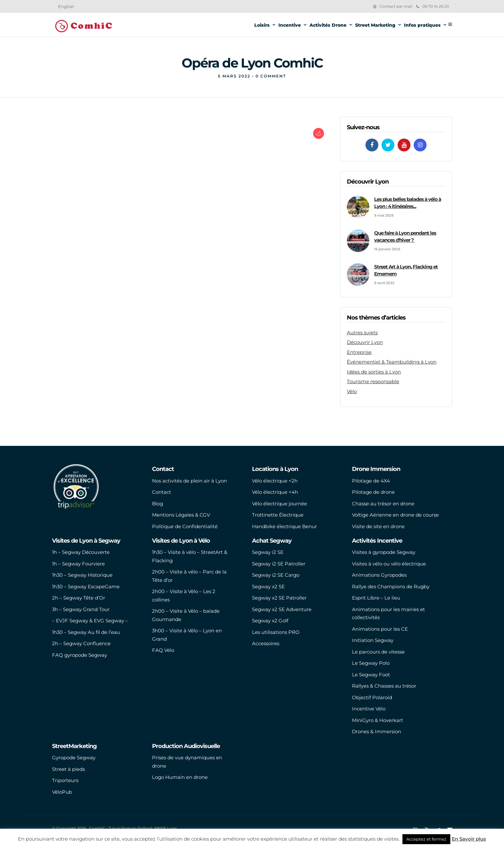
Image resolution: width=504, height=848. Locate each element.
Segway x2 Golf (270, 621)
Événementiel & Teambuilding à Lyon (392, 362)
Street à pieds (68, 769)
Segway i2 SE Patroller (279, 564)
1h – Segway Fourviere (78, 564)
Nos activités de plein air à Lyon (189, 481)
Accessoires (266, 643)
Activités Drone (328, 25)
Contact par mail (396, 6)
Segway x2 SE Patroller (279, 598)
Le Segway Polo (371, 663)
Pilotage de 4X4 (371, 481)
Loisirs (262, 25)
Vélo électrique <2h (275, 481)
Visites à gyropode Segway (384, 552)
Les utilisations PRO (276, 632)
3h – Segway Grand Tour (81, 609)
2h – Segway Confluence (81, 643)
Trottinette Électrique (278, 515)
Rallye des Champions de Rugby (391, 586)
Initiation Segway (373, 640)
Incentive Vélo (369, 709)
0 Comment (271, 76)
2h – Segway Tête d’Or (79, 598)
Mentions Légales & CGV (181, 515)
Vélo (352, 391)
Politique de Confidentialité (185, 526)
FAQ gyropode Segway (80, 655)
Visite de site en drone (378, 526)
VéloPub (62, 792)
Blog (157, 504)
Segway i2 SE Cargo (276, 575)
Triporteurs (65, 780)
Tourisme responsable (373, 381)
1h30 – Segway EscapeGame (86, 586)
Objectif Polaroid (372, 697)
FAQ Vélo (163, 650)
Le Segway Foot (371, 675)
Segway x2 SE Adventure (282, 609)
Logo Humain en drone (180, 777)
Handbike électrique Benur (284, 526)
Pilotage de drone (373, 492)
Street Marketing (375, 25)
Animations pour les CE (380, 629)
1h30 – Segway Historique (82, 575)
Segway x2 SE (268, 586)
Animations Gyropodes (379, 575)
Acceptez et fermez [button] (426, 839)
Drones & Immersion (377, 731)
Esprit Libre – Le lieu (376, 598)
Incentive (290, 25)
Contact (162, 492)
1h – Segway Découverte (81, 552)
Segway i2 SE (268, 552)
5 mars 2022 (234, 76)
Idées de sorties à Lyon (374, 372)
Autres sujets (362, 333)
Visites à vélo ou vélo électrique (389, 564)
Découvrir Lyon (365, 342)
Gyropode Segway (74, 758)
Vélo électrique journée (279, 504)
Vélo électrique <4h (275, 492)
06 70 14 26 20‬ (433, 6)
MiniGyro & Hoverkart (378, 720)
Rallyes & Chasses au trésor (384, 686)
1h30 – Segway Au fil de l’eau (86, 632)
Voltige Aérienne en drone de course (395, 515)
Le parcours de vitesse (378, 652)
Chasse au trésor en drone (383, 504)
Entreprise (359, 352)
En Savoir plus (469, 839)
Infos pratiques (422, 25)
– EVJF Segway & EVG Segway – (90, 621)
